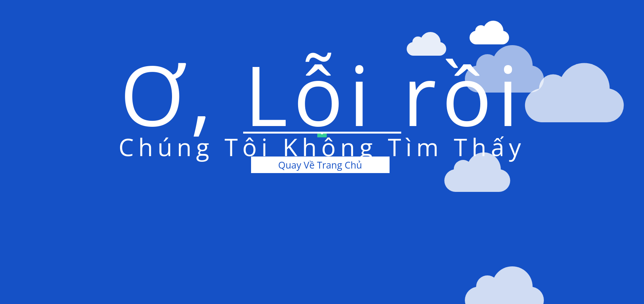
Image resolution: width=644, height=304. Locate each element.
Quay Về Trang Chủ (320, 165)
